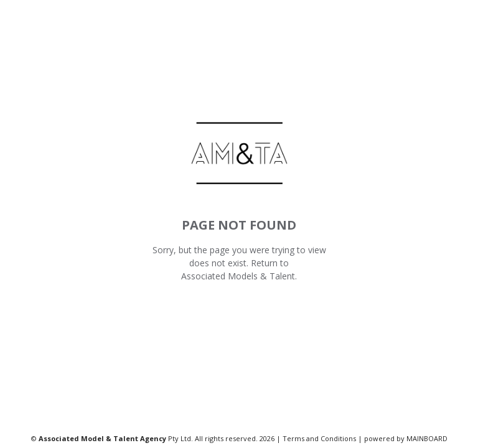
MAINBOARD (427, 438)
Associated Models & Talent (238, 276)
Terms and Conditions (319, 438)
